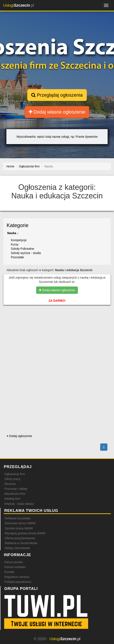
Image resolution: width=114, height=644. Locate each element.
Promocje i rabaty (16, 489)
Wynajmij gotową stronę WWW (25, 533)
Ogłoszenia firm (15, 474)
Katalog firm (12, 499)
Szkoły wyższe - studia (26, 253)
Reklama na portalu (18, 518)
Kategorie (18, 225)
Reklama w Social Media (21, 543)
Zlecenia (10, 484)
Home (10, 166)
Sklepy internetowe (17, 548)
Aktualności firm (15, 494)
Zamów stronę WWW (19, 528)
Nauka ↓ (13, 233)
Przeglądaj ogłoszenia (57, 95)
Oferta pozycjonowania (20, 538)
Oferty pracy (12, 479)
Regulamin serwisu (17, 577)
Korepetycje (19, 240)
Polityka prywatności (18, 582)
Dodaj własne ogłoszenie (57, 112)
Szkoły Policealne (23, 249)
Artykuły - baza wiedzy (19, 504)
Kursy (15, 244)
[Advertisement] (57, 329)
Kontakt (9, 572)
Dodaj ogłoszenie (19, 436)
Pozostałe (17, 257)
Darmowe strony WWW (20, 523)
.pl (19, 5)
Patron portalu (14, 562)
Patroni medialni (15, 567)
